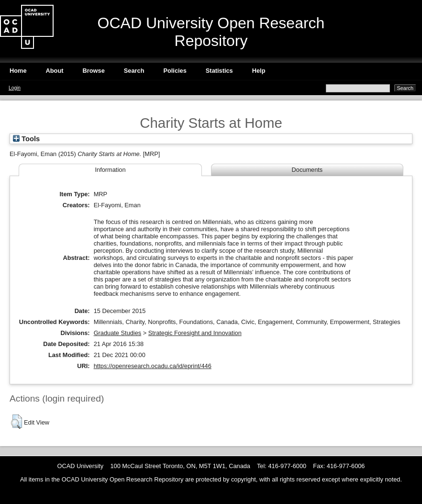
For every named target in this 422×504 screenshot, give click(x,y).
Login (15, 88)
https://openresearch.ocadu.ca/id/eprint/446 (153, 366)
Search (134, 71)
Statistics (219, 71)
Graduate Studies (118, 333)
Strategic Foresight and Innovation (195, 333)
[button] (17, 422)
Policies (175, 71)
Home (18, 71)
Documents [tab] (307, 170)
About (55, 71)
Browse (94, 71)
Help (259, 71)
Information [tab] (110, 170)
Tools (26, 139)
